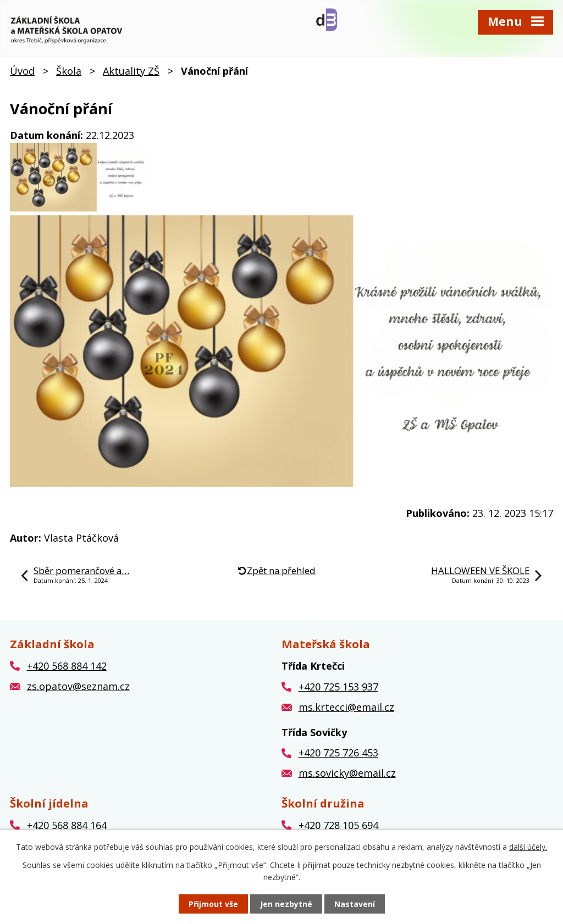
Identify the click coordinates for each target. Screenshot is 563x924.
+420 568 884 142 (67, 666)
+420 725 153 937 (338, 687)
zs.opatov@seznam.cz (78, 686)
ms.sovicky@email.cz (347, 773)
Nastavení (355, 904)
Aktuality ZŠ (131, 71)
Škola (69, 71)
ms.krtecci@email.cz (346, 707)
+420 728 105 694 (338, 825)
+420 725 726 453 (338, 753)
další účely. (528, 847)
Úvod (22, 71)
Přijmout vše (213, 904)
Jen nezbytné (286, 904)
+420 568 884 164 (67, 825)
